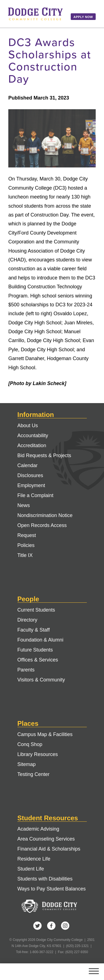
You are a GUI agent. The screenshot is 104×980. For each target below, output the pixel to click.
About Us (28, 426)
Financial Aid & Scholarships (49, 849)
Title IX (25, 555)
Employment (31, 485)
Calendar (28, 465)
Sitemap (27, 764)
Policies (26, 545)
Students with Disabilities (45, 879)
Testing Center (34, 774)
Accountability (33, 436)
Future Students (35, 650)
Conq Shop (30, 744)
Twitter (37, 926)
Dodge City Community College (35, 14)
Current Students (36, 610)
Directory (27, 620)
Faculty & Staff (34, 630)
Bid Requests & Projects (44, 455)
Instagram (65, 926)
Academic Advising (38, 829)
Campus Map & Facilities (45, 734)
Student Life (31, 869)
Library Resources (38, 754)
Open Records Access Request (42, 530)
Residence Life (34, 859)
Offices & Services (38, 660)
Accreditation (32, 446)
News (24, 505)
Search (73, 972)
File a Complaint (35, 495)
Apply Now (83, 17)
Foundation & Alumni (40, 640)
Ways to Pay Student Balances (52, 889)
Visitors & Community (41, 680)
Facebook (51, 926)
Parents (26, 670)
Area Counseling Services (46, 839)
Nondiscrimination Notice (45, 515)
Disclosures (30, 475)
